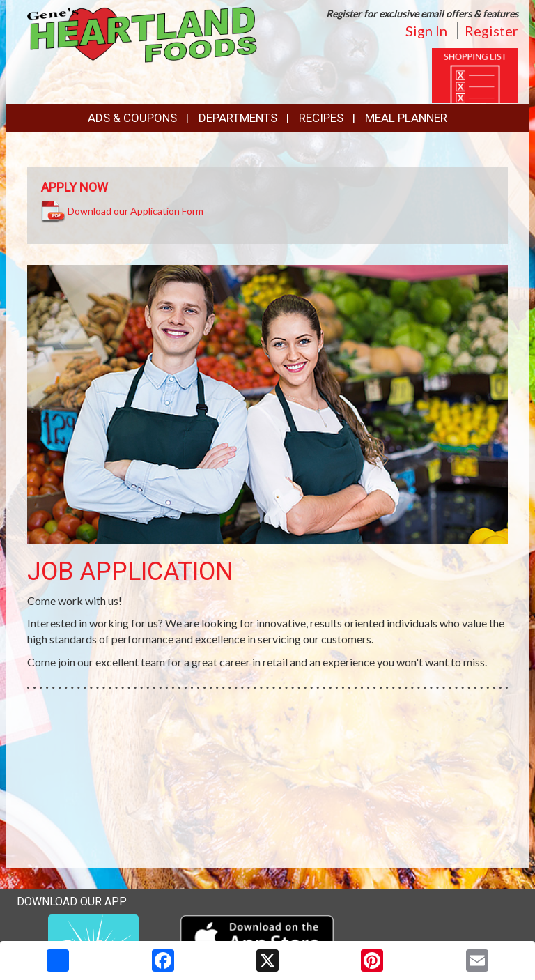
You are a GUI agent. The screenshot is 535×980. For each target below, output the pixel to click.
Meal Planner (406, 118)
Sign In (426, 31)
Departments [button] (238, 118)
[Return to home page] (142, 34)
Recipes (321, 118)
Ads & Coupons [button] (132, 118)
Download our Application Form (135, 211)
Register (491, 31)
